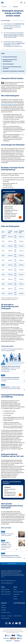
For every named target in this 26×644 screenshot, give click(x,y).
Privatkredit (4, 610)
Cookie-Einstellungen (5, 618)
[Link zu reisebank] (17, 641)
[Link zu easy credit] (19, 635)
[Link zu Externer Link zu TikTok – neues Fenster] (13, 623)
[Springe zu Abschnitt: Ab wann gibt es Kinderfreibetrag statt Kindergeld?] (13, 68)
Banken (15, 589)
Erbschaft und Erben (5, 589)
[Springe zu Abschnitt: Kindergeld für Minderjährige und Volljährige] (13, 71)
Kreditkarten (4, 608)
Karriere (15, 597)
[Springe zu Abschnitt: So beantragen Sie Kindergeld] (13, 57)
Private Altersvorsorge (6, 612)
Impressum (3, 616)
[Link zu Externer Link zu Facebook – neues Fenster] (10, 623)
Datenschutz (10, 616)
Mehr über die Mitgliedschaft (7, 583)
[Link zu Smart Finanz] (20, 638)
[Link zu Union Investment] (8, 635)
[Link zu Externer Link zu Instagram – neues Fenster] (6, 623)
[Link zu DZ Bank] (6, 638)
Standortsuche (17, 594)
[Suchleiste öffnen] (21, 3)
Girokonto (3, 605)
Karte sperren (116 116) (18, 592)
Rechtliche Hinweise (18, 616)
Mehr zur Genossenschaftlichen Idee (8, 581)
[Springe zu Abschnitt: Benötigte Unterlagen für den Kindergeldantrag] (13, 60)
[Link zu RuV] (14, 635)
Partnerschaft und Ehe (6, 594)
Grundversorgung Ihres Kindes (10, 104)
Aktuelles (15, 599)
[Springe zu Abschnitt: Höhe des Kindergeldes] (13, 64)
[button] (20, 217)
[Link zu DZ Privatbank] (13, 638)
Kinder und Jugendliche (6, 592)
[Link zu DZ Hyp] (9, 641)
